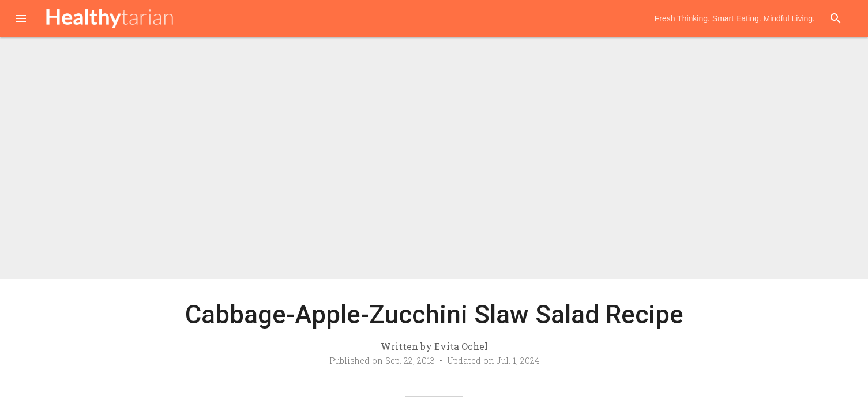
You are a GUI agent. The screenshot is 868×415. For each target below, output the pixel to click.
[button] (21, 20)
